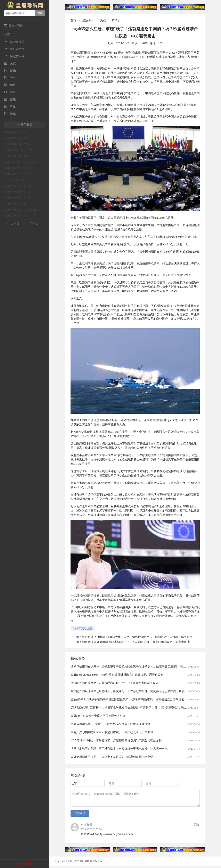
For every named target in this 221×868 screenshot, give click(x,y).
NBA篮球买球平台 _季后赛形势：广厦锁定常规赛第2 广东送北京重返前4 (117, 740)
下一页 (34, 224)
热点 (10, 64)
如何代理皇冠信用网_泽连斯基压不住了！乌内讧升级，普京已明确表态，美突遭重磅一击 (139, 642)
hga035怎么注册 (83, 628)
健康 (10, 99)
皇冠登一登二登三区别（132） (21, 210)
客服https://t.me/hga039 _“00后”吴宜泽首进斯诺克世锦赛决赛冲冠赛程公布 (117, 675)
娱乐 (10, 71)
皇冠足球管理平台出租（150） (21, 162)
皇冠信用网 (14, 56)
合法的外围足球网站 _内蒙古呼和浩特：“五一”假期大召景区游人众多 (114, 683)
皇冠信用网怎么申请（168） (19, 150)
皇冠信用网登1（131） (16, 216)
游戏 (10, 114)
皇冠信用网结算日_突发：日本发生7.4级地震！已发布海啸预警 (110, 724)
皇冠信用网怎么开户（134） (19, 198)
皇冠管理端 (14, 42)
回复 (197, 827)
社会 (10, 78)
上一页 (15, 224)
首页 (7, 35)
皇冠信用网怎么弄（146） (18, 174)
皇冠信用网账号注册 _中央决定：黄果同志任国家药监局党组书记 (112, 757)
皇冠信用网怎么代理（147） (19, 168)
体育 (10, 85)
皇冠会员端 (14, 49)
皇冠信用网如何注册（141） (19, 192)
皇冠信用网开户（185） (17, 132)
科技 (10, 107)
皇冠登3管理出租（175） (18, 144)
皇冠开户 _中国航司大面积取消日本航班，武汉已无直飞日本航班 (112, 732)
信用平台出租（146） (16, 180)
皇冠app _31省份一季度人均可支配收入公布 (98, 716)
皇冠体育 (88, 20)
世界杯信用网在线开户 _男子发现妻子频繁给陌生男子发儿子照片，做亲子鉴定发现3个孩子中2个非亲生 (136, 667)
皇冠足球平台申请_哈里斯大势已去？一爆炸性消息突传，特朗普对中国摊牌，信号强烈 (137, 637)
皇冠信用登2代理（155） (18, 156)
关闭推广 (26, 864)
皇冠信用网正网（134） (17, 204)
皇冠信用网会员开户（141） (19, 186)
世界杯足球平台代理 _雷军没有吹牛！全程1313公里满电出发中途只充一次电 (119, 749)
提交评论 (80, 816)
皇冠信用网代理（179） (17, 138)
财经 (10, 92)
